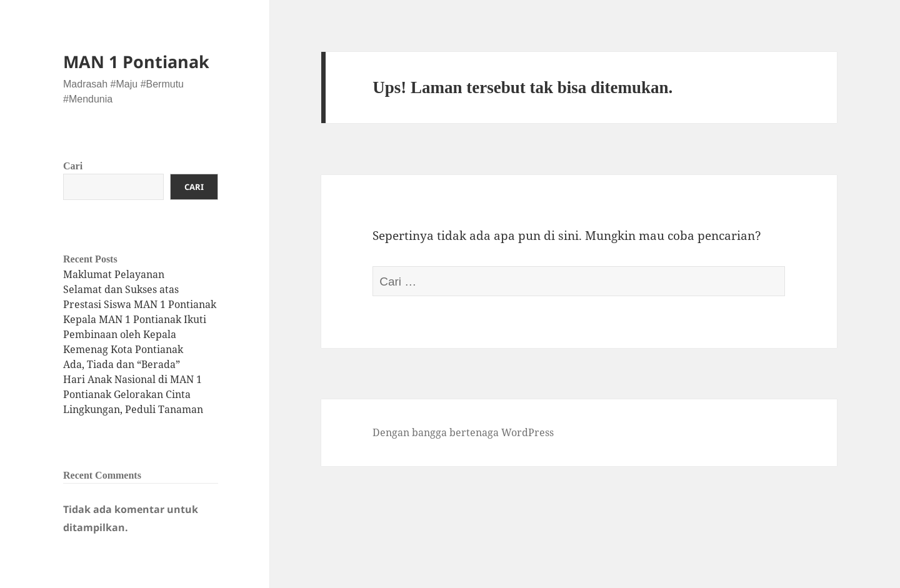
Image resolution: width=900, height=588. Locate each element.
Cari (73, 166)
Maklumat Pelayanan (114, 274)
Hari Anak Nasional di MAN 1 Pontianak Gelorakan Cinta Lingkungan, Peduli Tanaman (133, 394)
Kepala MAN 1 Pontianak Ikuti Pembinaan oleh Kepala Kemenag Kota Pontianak (135, 334)
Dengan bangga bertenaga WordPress (463, 432)
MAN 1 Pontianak (136, 62)
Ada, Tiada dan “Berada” (122, 364)
